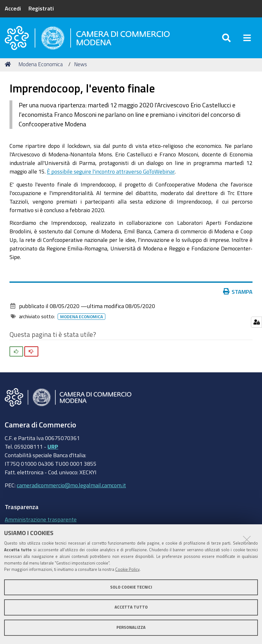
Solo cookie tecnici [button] (131, 587)
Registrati (41, 8)
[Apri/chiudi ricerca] (226, 38)
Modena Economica (41, 64)
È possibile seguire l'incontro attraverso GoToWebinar (111, 171)
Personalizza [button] (131, 627)
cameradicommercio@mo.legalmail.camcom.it (71, 485)
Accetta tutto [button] (131, 607)
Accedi (13, 8)
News (81, 64)
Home (9, 64)
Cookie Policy (127, 569)
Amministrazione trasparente (41, 519)
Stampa (239, 292)
